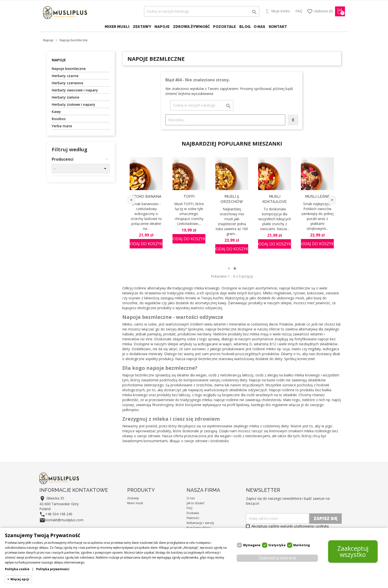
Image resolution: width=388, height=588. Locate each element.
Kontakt (278, 27)
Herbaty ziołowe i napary (73, 104)
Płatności (193, 518)
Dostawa (193, 513)
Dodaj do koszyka (146, 244)
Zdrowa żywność (191, 27)
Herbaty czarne (65, 76)
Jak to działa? (196, 503)
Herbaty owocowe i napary (75, 90)
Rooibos (59, 119)
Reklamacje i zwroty (200, 523)
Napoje (162, 27)
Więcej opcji (20, 579)
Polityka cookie (17, 569)
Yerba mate (62, 126)
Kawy (56, 112)
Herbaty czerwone (67, 83)
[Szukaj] (202, 11)
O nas (259, 27)
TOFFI (189, 196)
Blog (245, 27)
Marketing (302, 545)
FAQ (299, 11)
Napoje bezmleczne (69, 69)
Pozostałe (224, 27)
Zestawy (142, 27)
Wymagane (252, 545)
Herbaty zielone (65, 97)
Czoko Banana (146, 196)
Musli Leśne (317, 196)
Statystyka (277, 545)
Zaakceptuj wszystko (353, 551)
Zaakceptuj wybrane (277, 558)
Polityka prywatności (53, 569)
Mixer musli (117, 27)
